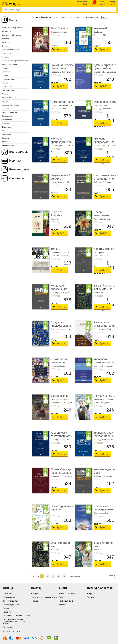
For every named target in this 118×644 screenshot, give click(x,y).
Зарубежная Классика (11, 50)
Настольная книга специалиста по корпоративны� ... (105, 180)
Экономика (6, 134)
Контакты (7, 612)
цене (56, 17)
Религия (5, 94)
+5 (59, 35)
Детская (5, 46)
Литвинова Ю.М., (58, 366)
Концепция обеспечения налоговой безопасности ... (61, 291)
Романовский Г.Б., (101, 513)
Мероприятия (9, 597)
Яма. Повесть (59, 28)
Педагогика (7, 72)
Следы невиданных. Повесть (102, 215)
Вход (85, 4)
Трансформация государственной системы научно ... (104, 438)
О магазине (8, 594)
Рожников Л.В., (100, 219)
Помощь (35, 601)
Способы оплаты (10, 601)
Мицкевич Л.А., (100, 72)
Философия (7, 120)
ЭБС (3, 131)
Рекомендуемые (66, 601)
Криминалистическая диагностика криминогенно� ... (64, 70)
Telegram (91, 594)
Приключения (8, 79)
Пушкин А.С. (99, 293)
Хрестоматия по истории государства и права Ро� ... (104, 254)
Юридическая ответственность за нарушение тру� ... (61, 438)
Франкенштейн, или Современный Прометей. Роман (105, 548)
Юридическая (8, 145)
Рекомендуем (19, 169)
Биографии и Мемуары (12, 35)
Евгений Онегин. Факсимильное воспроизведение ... (105, 291)
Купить (61, 49)
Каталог (45, 17)
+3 (55, 35)
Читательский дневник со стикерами (59, 362)
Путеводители (8, 90)
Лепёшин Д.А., (100, 476)
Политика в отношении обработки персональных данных (14, 621)
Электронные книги (67, 594)
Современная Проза (10, 105)
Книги (13, 20)
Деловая (5, 39)
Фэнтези (5, 123)
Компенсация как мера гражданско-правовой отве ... (105, 474)
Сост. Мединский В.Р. (103, 329)
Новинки (15, 161)
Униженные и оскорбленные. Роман (60, 399)
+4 (57, 35)
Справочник (7, 109)
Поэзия (5, 75)
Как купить (36, 594)
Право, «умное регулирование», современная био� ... (104, 511)
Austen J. (55, 219)
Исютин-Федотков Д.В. (60, 182)
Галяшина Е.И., (58, 72)
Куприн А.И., (56, 32)
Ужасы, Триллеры (9, 112)
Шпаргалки (7, 127)
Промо (6, 608)
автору (77, 17)
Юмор (4, 142)
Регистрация (81, 2)
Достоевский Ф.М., (59, 403)
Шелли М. (55, 550)
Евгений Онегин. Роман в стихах (104, 398)
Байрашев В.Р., (100, 182)
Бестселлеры (19, 152)
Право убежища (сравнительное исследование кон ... (61, 474)
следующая (75, 576)
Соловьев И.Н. (100, 35)
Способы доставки (11, 605)
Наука (4, 68)
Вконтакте (91, 597)
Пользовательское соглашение (16, 616)
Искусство (6, 53)
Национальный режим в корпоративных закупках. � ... (60, 180)
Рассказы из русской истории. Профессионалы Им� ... (104, 327)
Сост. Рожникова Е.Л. (60, 256)
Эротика (5, 138)
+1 (52, 35)
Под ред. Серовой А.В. (60, 440)
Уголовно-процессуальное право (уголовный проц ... (62, 144)
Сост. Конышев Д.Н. (102, 256)
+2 (53, 35)
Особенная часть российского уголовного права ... (105, 107)
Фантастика (7, 116)
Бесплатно (6, 31)
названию (66, 17)
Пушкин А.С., (99, 403)
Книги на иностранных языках (15, 61)
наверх (112, 575)
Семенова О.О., (58, 476)
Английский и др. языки (12, 28)
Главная (35, 17)
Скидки (5, 101)
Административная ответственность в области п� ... (63, 105)
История (5, 57)
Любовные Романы (10, 64)
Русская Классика (9, 97)
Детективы (6, 42)
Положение (8, 627)
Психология (7, 86)
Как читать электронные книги (44, 597)
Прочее (5, 83)
